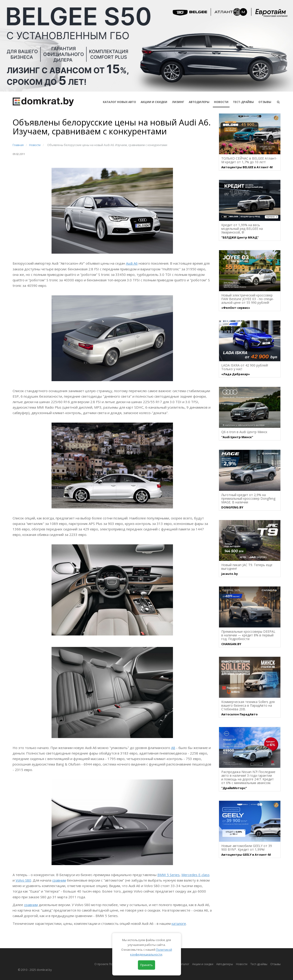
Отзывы (265, 102)
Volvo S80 (23, 880)
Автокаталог (181, 964)
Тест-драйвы (243, 102)
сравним (59, 880)
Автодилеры (199, 102)
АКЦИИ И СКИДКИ (154, 102)
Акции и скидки (203, 964)
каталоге (179, 923)
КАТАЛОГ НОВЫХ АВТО (119, 102)
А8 (173, 748)
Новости (221, 102)
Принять (146, 965)
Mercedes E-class (196, 875)
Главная (18, 145)
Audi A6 (132, 263)
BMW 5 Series (168, 875)
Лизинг (178, 102)
